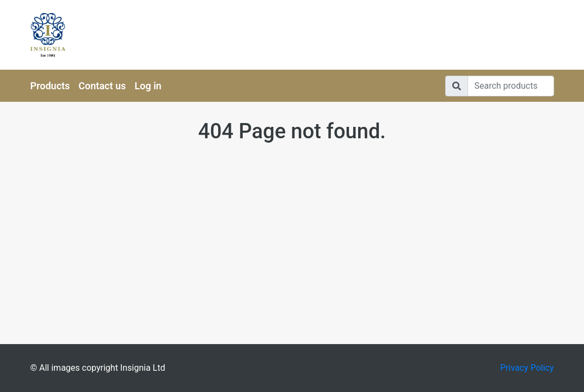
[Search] (511, 86)
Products (50, 86)
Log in (148, 86)
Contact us (102, 86)
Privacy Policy (527, 368)
